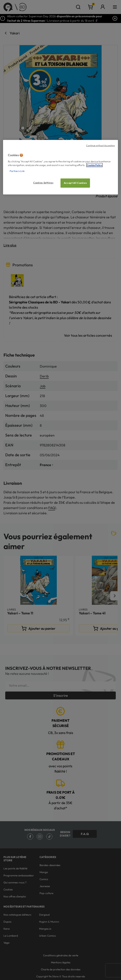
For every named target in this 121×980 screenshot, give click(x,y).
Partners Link (17, 171)
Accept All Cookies (75, 183)
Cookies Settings (43, 183)
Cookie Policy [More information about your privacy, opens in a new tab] (94, 165)
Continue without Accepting (100, 145)
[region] (60, 167)
